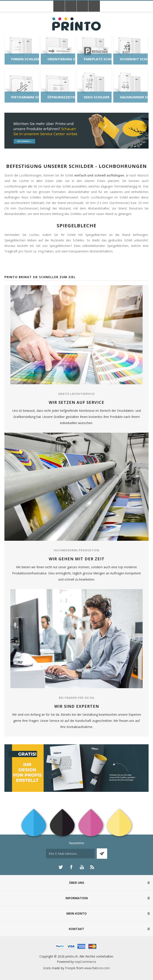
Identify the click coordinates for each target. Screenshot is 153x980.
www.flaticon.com (97, 968)
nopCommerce (85, 962)
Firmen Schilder (25, 59)
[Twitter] (61, 867)
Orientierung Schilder (61, 59)
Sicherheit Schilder (134, 59)
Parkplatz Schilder (98, 59)
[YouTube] (82, 867)
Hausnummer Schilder (134, 97)
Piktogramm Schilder (25, 97)
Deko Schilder (97, 97)
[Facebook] (71, 867)
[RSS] (92, 867)
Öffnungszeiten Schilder (61, 97)
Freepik (70, 968)
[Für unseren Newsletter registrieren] (70, 854)
